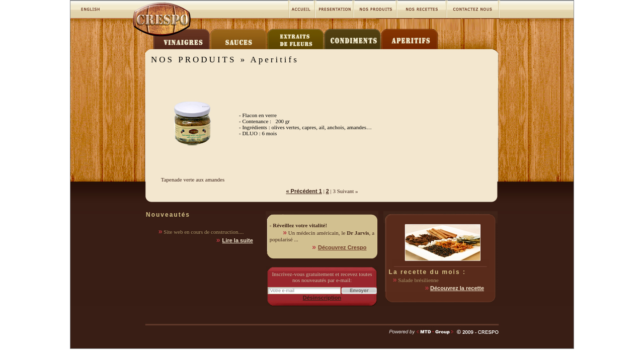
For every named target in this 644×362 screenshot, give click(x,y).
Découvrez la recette (457, 288)
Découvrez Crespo (342, 247)
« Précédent (302, 191)
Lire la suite (238, 240)
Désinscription (322, 298)
